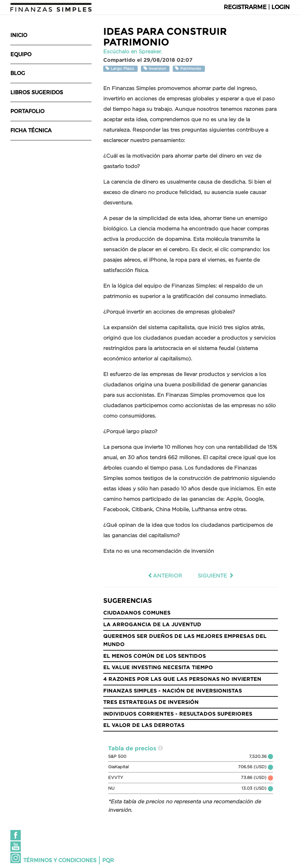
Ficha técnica (31, 130)
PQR (108, 860)
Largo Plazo (120, 68)
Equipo (21, 54)
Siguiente (216, 576)
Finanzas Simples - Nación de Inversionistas (173, 691)
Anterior (165, 576)
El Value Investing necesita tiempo (158, 667)
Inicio (19, 35)
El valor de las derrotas (144, 725)
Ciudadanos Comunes (137, 613)
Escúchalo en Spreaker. (133, 51)
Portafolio (27, 111)
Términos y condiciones (60, 860)
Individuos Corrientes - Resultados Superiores (178, 714)
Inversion (155, 68)
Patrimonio (189, 68)
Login (281, 7)
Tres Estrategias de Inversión (151, 702)
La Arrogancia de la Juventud (152, 624)
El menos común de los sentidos (155, 656)
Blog (18, 73)
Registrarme (245, 7)
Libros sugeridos (37, 92)
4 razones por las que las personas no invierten (182, 679)
